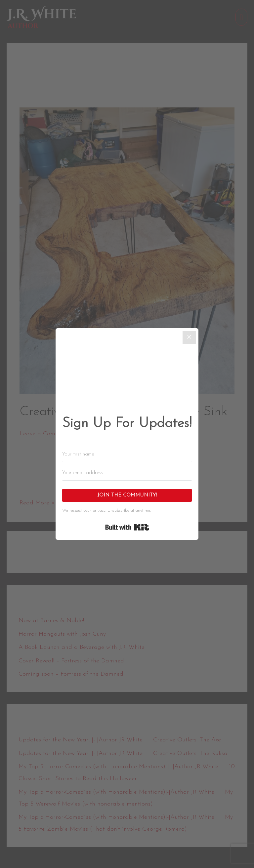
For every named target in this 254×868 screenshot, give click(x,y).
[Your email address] (127, 473)
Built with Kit (127, 527)
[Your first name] (127, 454)
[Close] (189, 337)
